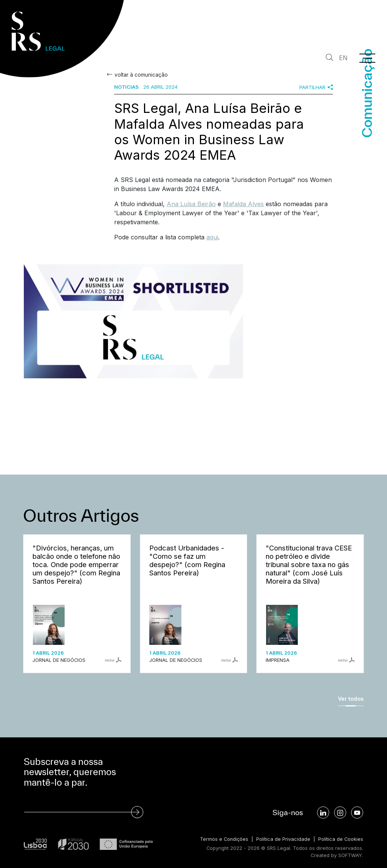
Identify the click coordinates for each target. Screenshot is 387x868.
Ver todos (351, 699)
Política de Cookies (341, 839)
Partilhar (316, 87)
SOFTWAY (350, 855)
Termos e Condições (224, 839)
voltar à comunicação (141, 75)
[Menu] (367, 58)
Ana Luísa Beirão (191, 204)
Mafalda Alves (243, 204)
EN (343, 58)
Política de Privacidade (283, 839)
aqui (212, 237)
